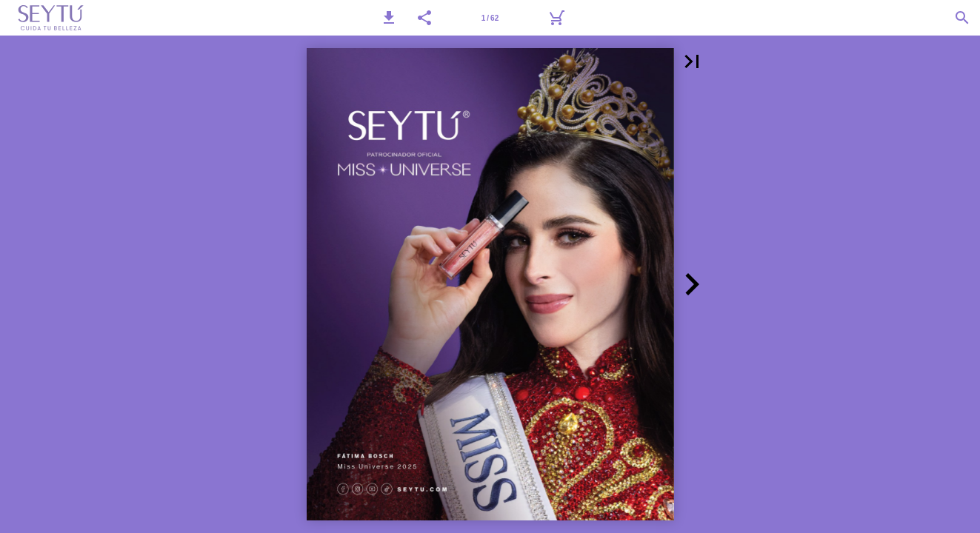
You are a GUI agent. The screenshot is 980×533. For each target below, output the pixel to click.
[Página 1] (490, 18)
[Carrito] (556, 18)
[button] (389, 18)
